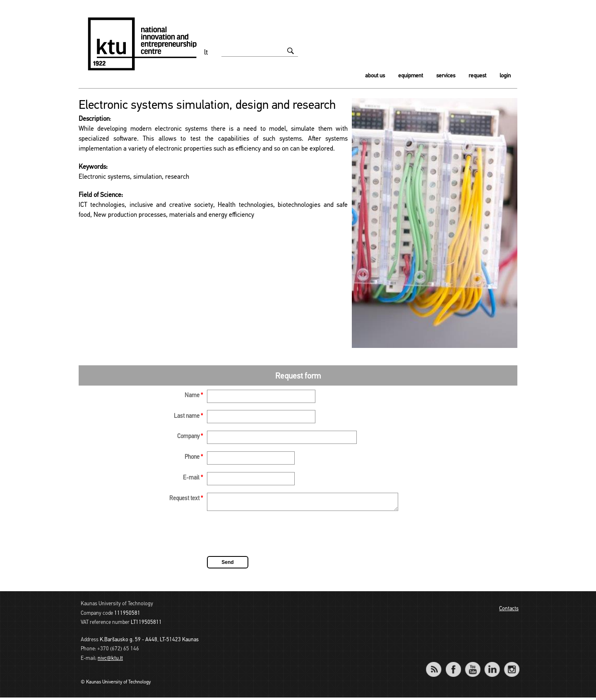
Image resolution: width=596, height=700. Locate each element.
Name (194, 396)
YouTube (472, 666)
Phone (194, 457)
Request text (186, 499)
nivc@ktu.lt (110, 661)
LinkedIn (492, 666)
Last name (188, 416)
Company (190, 437)
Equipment (411, 76)
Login (505, 76)
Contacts (509, 611)
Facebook (453, 666)
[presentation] (270, 537)
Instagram (511, 666)
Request (477, 76)
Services (446, 76)
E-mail (193, 478)
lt (206, 53)
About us (375, 76)
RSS (437, 666)
